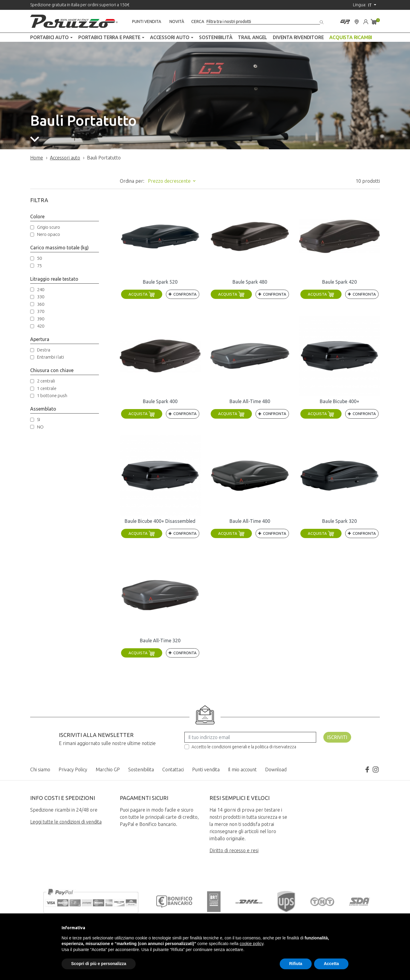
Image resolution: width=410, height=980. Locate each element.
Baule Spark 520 (160, 282)
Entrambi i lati (51, 357)
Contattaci (173, 769)
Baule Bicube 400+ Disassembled (160, 521)
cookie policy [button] (251, 944)
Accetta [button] (331, 964)
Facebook (367, 769)
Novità (177, 21)
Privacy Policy (73, 769)
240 (41, 289)
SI (39, 419)
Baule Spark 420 (339, 282)
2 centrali (46, 381)
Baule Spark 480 (250, 282)
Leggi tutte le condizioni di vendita (66, 822)
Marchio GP (108, 769)
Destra (44, 350)
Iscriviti (337, 737)
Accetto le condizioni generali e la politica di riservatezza (244, 747)
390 (41, 319)
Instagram (376, 769)
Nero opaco (49, 234)
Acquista (142, 294)
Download (276, 769)
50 (39, 258)
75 (39, 266)
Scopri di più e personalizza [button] (99, 964)
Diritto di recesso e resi (234, 850)
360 (41, 304)
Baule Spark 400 (160, 401)
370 (41, 311)
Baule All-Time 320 (160, 640)
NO (40, 427)
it (370, 5)
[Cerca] (263, 22)
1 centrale (47, 388)
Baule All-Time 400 (250, 521)
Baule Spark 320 (339, 521)
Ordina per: (132, 181)
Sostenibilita (141, 769)
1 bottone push (52, 395)
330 (41, 297)
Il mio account (242, 769)
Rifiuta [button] (296, 964)
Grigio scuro (49, 227)
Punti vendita (147, 21)
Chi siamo (40, 769)
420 (41, 326)
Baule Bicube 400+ (339, 401)
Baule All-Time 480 (250, 401)
